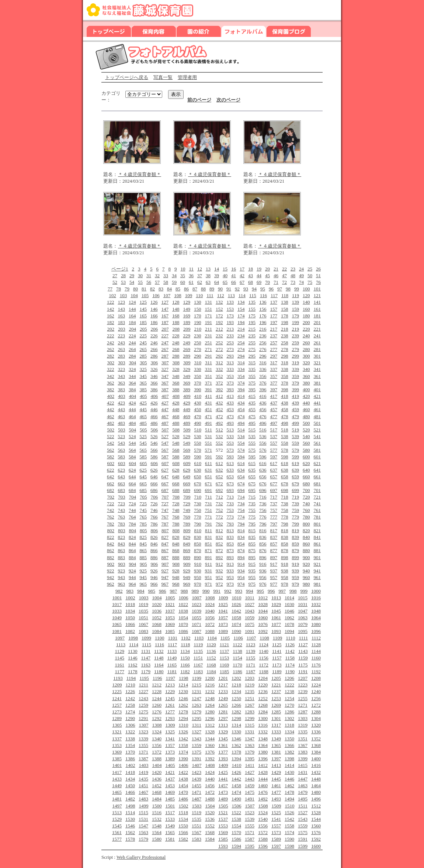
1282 (236, 712)
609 (187, 463)
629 (187, 470)
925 (143, 571)
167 (165, 316)
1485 (170, 799)
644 (132, 477)
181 (317, 316)
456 (263, 409)
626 (154, 470)
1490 (236, 799)
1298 (236, 718)
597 (274, 457)
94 (254, 289)
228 (176, 336)
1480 (316, 792)
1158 (290, 658)
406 (154, 396)
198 (285, 322)
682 (111, 490)
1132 (159, 651)
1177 (120, 671)
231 (209, 336)
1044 (263, 611)
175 (252, 316)
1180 (159, 671)
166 (154, 316)
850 (198, 544)
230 (198, 336)
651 (209, 477)
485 (143, 423)
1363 (250, 745)
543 (122, 443)
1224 (316, 685)
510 (198, 430)
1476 (263, 792)
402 (111, 396)
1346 (236, 739)
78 (119, 289)
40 (225, 275)
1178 (133, 671)
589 (187, 457)
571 (209, 450)
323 (122, 369)
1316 (263, 725)
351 (209, 376)
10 (183, 269)
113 (231, 295)
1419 (143, 772)
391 (209, 390)
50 (310, 275)
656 (263, 477)
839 (296, 537)
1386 (130, 759)
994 (250, 591)
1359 (197, 745)
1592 (316, 839)
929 (187, 571)
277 (274, 349)
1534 (183, 819)
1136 (211, 651)
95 (263, 289)
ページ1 (120, 269)
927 (165, 571)
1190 (290, 671)
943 (122, 577)
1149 (172, 658)
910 (198, 564)
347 (165, 376)
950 (198, 577)
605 (143, 463)
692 (219, 490)
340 (306, 369)
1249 (223, 698)
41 (234, 275)
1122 (237, 645)
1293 (170, 718)
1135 (198, 651)
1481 (117, 799)
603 (122, 463)
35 (183, 275)
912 (219, 564)
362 (111, 383)
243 (122, 343)
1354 (130, 745)
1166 (185, 665)
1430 (289, 772)
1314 (236, 725)
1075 (250, 624)
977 (274, 584)
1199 (197, 678)
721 (317, 497)
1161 (120, 665)
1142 (290, 651)
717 (274, 497)
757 (274, 510)
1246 (183, 698)
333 (230, 369)
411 (208, 396)
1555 (250, 826)
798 (285, 524)
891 (209, 557)
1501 (170, 806)
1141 (277, 651)
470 (198, 416)
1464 (316, 786)
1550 (183, 826)
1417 (117, 772)
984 (141, 591)
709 (187, 497)
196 (263, 322)
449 (187, 409)
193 (230, 322)
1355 (143, 745)
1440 (210, 779)
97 (280, 289)
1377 (223, 752)
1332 (263, 732)
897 (274, 557)
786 (154, 524)
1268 (263, 705)
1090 (236, 631)
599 (296, 457)
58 (166, 282)
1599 (303, 846)
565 (143, 450)
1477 (276, 792)
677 (274, 484)
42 (242, 275)
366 (154, 383)
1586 (236, 839)
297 (274, 356)
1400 (316, 759)
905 (143, 564)
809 (187, 531)
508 (176, 430)
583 (122, 457)
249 (187, 343)
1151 (198, 658)
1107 (251, 638)
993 (239, 591)
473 (230, 416)
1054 (183, 618)
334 (241, 369)
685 (143, 490)
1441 (223, 779)
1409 (223, 765)
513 (230, 430)
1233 (223, 691)
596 (263, 457)
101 (317, 289)
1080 (316, 624)
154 (241, 309)
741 (317, 504)
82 (152, 289)
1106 (238, 638)
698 (285, 490)
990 (206, 591)
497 (274, 423)
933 (230, 571)
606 (154, 463)
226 (154, 336)
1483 (143, 799)
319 (296, 363)
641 (317, 470)
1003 (143, 598)
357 (274, 376)
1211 (143, 685)
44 (259, 275)
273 (230, 349)
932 (219, 571)
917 (274, 564)
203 (122, 329)
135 (252, 302)
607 (165, 463)
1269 (276, 705)
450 (198, 409)
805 (143, 531)
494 (241, 423)
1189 (277, 671)
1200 (210, 678)
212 (219, 329)
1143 (303, 651)
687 (165, 490)
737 (274, 504)
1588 (263, 839)
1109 (278, 638)
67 (242, 282)
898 (285, 557)
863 (122, 550)
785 (143, 524)
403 (122, 396)
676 (263, 484)
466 (154, 416)
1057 (223, 618)
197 (274, 322)
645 (143, 477)
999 (304, 591)
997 (282, 591)
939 (296, 571)
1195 (144, 678)
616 (263, 463)
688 (176, 490)
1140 (264, 651)
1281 (223, 712)
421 (317, 396)
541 (317, 436)
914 (241, 564)
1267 (250, 705)
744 (132, 510)
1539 (250, 819)
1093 (276, 631)
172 (219, 316)
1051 (143, 618)
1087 (197, 631)
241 (317, 336)
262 (111, 349)
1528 (316, 812)
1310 (183, 725)
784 (132, 524)
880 (306, 550)
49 (301, 275)
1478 (289, 792)
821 (317, 531)
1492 (263, 799)
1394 (236, 759)
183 (122, 322)
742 (111, 510)
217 (274, 329)
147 (165, 309)
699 (296, 490)
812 (219, 531)
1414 (289, 765)
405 (143, 396)
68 (251, 282)
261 (317, 343)
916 (263, 564)
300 (306, 356)
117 (274, 295)
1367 (303, 745)
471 (209, 416)
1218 (236, 685)
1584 (210, 839)
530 (198, 436)
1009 (223, 598)
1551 (197, 826)
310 (198, 363)
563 (122, 450)
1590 (289, 839)
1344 (210, 739)
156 (263, 309)
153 (230, 309)
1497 (117, 806)
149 (187, 309)
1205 (276, 678)
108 (178, 295)
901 (317, 557)
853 (230, 544)
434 (241, 403)
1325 (170, 732)
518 (285, 430)
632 (219, 470)
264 (132, 349)
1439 (197, 779)
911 (208, 564)
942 (111, 577)
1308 (157, 725)
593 (230, 457)
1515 (143, 812)
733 (230, 504)
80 (135, 289)
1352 (316, 739)
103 (124, 295)
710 (198, 497)
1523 (250, 812)
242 (111, 343)
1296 (210, 718)
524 (132, 436)
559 (296, 443)
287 (165, 356)
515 (252, 430)
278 (285, 349)
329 (187, 369)
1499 (143, 806)
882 (111, 557)
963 (122, 584)
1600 (316, 846)
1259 (143, 705)
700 (306, 490)
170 (198, 316)
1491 (250, 799)
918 (285, 564)
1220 (263, 685)
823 (122, 537)
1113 (121, 645)
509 (187, 430)
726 (154, 504)
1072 (210, 624)
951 (209, 577)
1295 (197, 718)
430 (198, 403)
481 (317, 416)
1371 (143, 752)
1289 (117, 718)
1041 (223, 611)
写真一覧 (163, 77)
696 (263, 490)
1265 (223, 705)
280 (306, 349)
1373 (170, 752)
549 (187, 443)
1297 (223, 718)
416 (263, 396)
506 (154, 430)
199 (296, 322)
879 (296, 550)
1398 (289, 759)
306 (154, 363)
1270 (289, 705)
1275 (143, 712)
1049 (117, 618)
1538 (236, 819)
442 (111, 409)
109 (189, 295)
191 (209, 322)
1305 (117, 725)
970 (198, 584)
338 (285, 369)
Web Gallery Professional (141, 857)
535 (252, 436)
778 (285, 517)
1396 (263, 759)
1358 (183, 745)
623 (122, 470)
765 (143, 517)
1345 (223, 739)
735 (252, 504)
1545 (117, 826)
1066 (130, 624)
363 (122, 383)
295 (252, 356)
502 (111, 430)
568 (176, 450)
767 (165, 517)
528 (176, 436)
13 (208, 269)
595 (252, 457)
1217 (223, 685)
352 (219, 376)
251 (209, 343)
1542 (289, 819)
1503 (197, 806)
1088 (210, 631)
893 (230, 557)
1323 (143, 732)
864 (132, 550)
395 (252, 390)
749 (187, 510)
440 (306, 403)
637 (274, 470)
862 (111, 550)
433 (230, 403)
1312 (210, 725)
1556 (263, 826)
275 (252, 349)
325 (143, 369)
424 (132, 403)
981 (317, 584)
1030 (289, 604)
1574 (289, 832)
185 (143, 322)
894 (241, 557)
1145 (120, 658)
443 (122, 409)
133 (230, 302)
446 (154, 409)
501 (317, 423)
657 (274, 477)
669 (187, 484)
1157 (277, 658)
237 (274, 336)
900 (306, 557)
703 (122, 497)
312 (219, 363)
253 (230, 343)
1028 (263, 604)
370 (198, 383)
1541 (276, 819)
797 (274, 524)
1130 (133, 651)
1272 (316, 705)
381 (317, 383)
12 (200, 269)
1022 (183, 604)
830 (198, 537)
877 (274, 550)
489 (187, 423)
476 (263, 416)
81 (144, 289)
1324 (157, 732)
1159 (303, 658)
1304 (316, 718)
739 (296, 504)
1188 (264, 671)
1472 (210, 792)
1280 (210, 712)
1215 (197, 685)
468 (176, 416)
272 (219, 349)
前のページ (199, 100)
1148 (159, 658)
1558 (289, 826)
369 (187, 383)
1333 (276, 732)
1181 (172, 671)
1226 (130, 691)
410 (198, 396)
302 (111, 363)
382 (111, 390)
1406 (183, 765)
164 (132, 316)
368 (176, 383)
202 (111, 329)
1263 (197, 705)
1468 (157, 792)
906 (154, 564)
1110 (290, 638)
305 (143, 363)
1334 (289, 732)
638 (285, 470)
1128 (316, 645)
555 (252, 443)
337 (274, 369)
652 (219, 477)
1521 (223, 812)
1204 (263, 678)
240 (306, 336)
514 (241, 430)
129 (187, 302)
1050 (130, 618)
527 (165, 436)
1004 (157, 598)
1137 (225, 651)
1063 (303, 618)
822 (111, 537)
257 (274, 343)
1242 (130, 698)
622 (111, 470)
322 (111, 369)
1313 (223, 725)
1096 (316, 631)
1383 (303, 752)
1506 (236, 806)
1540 (263, 819)
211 (208, 329)
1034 (130, 611)
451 (209, 409)
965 (143, 584)
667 (165, 484)
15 (225, 269)
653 (230, 477)
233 (230, 336)
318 (285, 363)
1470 (183, 792)
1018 (130, 604)
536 (263, 436)
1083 (143, 631)
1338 (130, 739)
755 (252, 510)
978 (285, 584)
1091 (250, 631)
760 (306, 510)
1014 (289, 598)
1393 (223, 759)
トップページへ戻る (127, 77)
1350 (289, 739)
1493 (276, 799)
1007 (197, 598)
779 (296, 517)
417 (274, 396)
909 (187, 564)
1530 (130, 819)
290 (198, 356)
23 (293, 269)
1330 (236, 732)
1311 (197, 725)
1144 (316, 651)
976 (263, 584)
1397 (276, 759)
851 (209, 544)
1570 (236, 832)
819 (296, 531)
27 (115, 275)
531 (209, 436)
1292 (157, 718)
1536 (210, 819)
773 (230, 517)
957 (274, 577)
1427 (250, 772)
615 (252, 463)
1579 (143, 839)
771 (209, 517)
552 (219, 443)
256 (263, 343)
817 (274, 531)
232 (219, 336)
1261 (170, 705)
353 (230, 376)
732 (219, 504)
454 (241, 409)
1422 (183, 772)
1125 (277, 645)
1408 (210, 765)
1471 (197, 792)
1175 (303, 665)
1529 (117, 819)
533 (230, 436)
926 (154, 571)
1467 (143, 792)
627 (165, 470)
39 (217, 275)
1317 (276, 725)
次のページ (228, 100)
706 (154, 497)
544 (132, 443)
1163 (146, 665)
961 (317, 577)
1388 (157, 759)
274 (241, 349)
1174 (290, 665)
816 (263, 531)
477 (274, 416)
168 (176, 316)
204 (132, 329)
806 (154, 531)
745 (143, 510)
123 (122, 302)
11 (191, 269)
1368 (316, 745)
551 (209, 443)
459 (296, 409)
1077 (276, 624)
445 (143, 409)
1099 (146, 638)
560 (306, 443)
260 (306, 343)
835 (252, 537)
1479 (303, 792)
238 (285, 336)
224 (132, 336)
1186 (237, 671)
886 (154, 557)
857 (274, 544)
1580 (157, 839)
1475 (250, 792)
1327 (197, 732)
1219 (250, 685)
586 (154, 457)
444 (132, 409)
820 (306, 531)
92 (237, 289)
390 (198, 390)
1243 (143, 698)
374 (241, 383)
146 (154, 309)
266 (154, 349)
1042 (236, 611)
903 (122, 564)
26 (318, 269)
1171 (251, 665)
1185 (225, 671)
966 (154, 584)
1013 (276, 598)
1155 (251, 658)
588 (176, 457)
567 (165, 450)
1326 (183, 732)
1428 (263, 772)
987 (174, 591)
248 (176, 343)
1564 (157, 832)
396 (263, 390)
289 (187, 356)
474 (241, 416)
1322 (130, 732)
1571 (250, 832)
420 (306, 396)
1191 (303, 671)
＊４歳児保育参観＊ (140, 174)
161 (317, 309)
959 (296, 577)
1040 (210, 611)
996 (271, 591)
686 (154, 490)
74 (301, 282)
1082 (130, 631)
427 (165, 403)
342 (111, 376)
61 (191, 282)
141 (317, 302)
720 (306, 497)
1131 (146, 651)
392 (219, 390)
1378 (236, 752)
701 (317, 490)
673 (230, 484)
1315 (250, 725)
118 (285, 295)
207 (165, 329)
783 (122, 524)
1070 (183, 624)
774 (241, 517)
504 (132, 430)
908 (176, 564)
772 (219, 517)
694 (241, 490)
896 (263, 557)
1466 (130, 792)
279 (296, 349)
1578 (130, 839)
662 (111, 484)
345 (143, 376)
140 (306, 302)
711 (208, 497)
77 (110, 289)
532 (219, 436)
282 (111, 356)
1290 (130, 718)
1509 (276, 806)
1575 (303, 832)
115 (253, 295)
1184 (211, 671)
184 (132, 322)
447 (165, 409)
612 (219, 463)
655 (252, 477)
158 (285, 309)
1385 (117, 759)
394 (241, 390)
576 (263, 450)
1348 (263, 739)
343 (122, 376)
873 (230, 550)
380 (306, 383)
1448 (316, 779)
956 (263, 577)
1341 (170, 739)
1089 (223, 631)
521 (317, 430)
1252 (263, 698)
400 (306, 390)
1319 (303, 725)
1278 (183, 712)
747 (165, 510)
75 (310, 282)
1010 (236, 598)
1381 (276, 752)
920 (306, 564)
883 (122, 557)
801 (317, 524)
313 (230, 363)
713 (230, 497)
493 (230, 423)
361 (317, 376)
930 (198, 571)
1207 (303, 678)
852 (219, 544)
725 (143, 504)
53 (123, 282)
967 (165, 584)
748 (176, 510)
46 (276, 275)
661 (317, 477)
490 (198, 423)
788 (176, 524)
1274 (130, 712)
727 (165, 504)
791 (209, 524)
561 (317, 443)
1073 (223, 624)
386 (154, 390)
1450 (130, 786)
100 (306, 289)
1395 (250, 759)
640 (306, 470)
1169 (225, 665)
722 (111, 504)
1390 (183, 759)
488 (176, 423)
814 (241, 531)
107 (167, 295)
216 (263, 329)
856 (263, 544)
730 (198, 504)
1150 (185, 658)
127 (165, 302)
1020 (157, 604)
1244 (157, 698)
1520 (210, 812)
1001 (117, 598)
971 (209, 584)
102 (112, 295)
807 (165, 531)
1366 (289, 745)
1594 (236, 846)
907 (165, 564)
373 (230, 383)
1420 (157, 772)
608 (176, 463)
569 (187, 450)
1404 (157, 765)
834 (241, 537)
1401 (117, 765)
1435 (143, 779)
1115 (147, 645)
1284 (263, 712)
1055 (197, 618)
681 (317, 484)
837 (274, 537)
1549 (170, 826)
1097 (120, 638)
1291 (143, 718)
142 (111, 309)
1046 (289, 611)
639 (296, 470)
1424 (210, 772)
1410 (236, 765)
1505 (223, 806)
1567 (197, 832)
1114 (134, 645)
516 (263, 430)
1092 (263, 631)
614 (241, 463)
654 (241, 477)
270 (198, 349)
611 (208, 463)
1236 (263, 691)
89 (212, 289)
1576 (316, 832)
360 (306, 376)
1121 (225, 645)
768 (176, 517)
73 (293, 282)
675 (252, 484)
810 (198, 531)
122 (111, 302)
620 (306, 463)
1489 (223, 799)
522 (111, 436)
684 (132, 490)
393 (230, 390)
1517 (170, 812)
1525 (276, 812)
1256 (316, 698)
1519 (197, 812)
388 (176, 390)
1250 (236, 698)
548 (176, 443)
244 (132, 343)
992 (228, 591)
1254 (289, 698)
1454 (183, 786)
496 (263, 423)
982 (119, 591)
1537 (223, 819)
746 (154, 510)
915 (252, 564)
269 (187, 349)
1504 (210, 806)
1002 (130, 598)
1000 (316, 591)
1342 (183, 739)
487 (165, 423)
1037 (170, 611)
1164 (159, 665)
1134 (185, 651)
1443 (250, 779)
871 (209, 550)
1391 (197, 759)
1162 (133, 665)
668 (176, 484)
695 (252, 490)
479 (296, 416)
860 (306, 544)
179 (296, 316)
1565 (170, 832)
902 (111, 564)
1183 (198, 671)
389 (187, 390)
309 (187, 363)
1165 (172, 665)
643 (122, 477)
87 (195, 289)
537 (274, 436)
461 (317, 409)
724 (132, 504)
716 (263, 497)
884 (132, 557)
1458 (236, 786)
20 (267, 269)
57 (157, 282)
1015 (303, 598)
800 (306, 524)
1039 (197, 611)
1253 (276, 698)
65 (225, 282)
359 (296, 376)
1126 (290, 645)
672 (219, 484)
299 (296, 356)
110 (199, 295)
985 (152, 591)
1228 (157, 691)
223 (122, 336)
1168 (211, 665)
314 (241, 363)
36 (191, 275)
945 (143, 577)
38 (208, 275)
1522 (236, 812)
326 (154, 369)
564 (132, 450)
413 (230, 396)
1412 (263, 765)
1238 (289, 691)
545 (143, 443)
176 (263, 316)
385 (143, 390)
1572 (263, 832)
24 (301, 269)
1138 (237, 651)
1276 (157, 712)
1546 (130, 826)
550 (198, 443)
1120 (211, 645)
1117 (172, 645)
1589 (276, 839)
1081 (117, 631)
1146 (133, 658)
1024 (210, 604)
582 (111, 457)
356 (263, 376)
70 (267, 282)
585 (143, 457)
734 (241, 504)
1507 (250, 806)
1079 (303, 624)
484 (132, 423)
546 (154, 443)
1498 (130, 806)
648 (176, 477)
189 (187, 322)
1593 (223, 846)
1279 (197, 712)
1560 (316, 826)
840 (306, 537)
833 (230, 537)
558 (285, 443)
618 (285, 463)
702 (111, 497)
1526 (289, 812)
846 (154, 544)
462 (111, 416)
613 (230, 463)
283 (122, 356)
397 (274, 390)
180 (306, 316)
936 (263, 571)
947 (165, 577)
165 (143, 316)
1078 (289, 624)
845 (143, 544)
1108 (264, 638)
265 (143, 349)
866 (154, 550)
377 (274, 383)
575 (252, 450)
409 (187, 396)
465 (143, 416)
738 (285, 504)
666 (154, 484)
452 (219, 409)
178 (285, 316)
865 (143, 550)
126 (154, 302)
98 (288, 289)
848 (176, 544)
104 (134, 295)
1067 (143, 624)
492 (219, 423)
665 (143, 484)
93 (246, 289)
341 (317, 369)
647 (165, 477)
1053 (170, 618)
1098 (133, 638)
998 (293, 591)
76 (318, 282)
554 (241, 443)
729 (187, 504)
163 (122, 316)
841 (317, 537)
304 (132, 363)
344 (132, 376)
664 (132, 484)
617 (274, 463)
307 (165, 363)
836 (263, 537)
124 (132, 302)
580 (306, 450)
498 (285, 423)
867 (165, 550)
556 (263, 443)
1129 (120, 651)
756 (263, 510)
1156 (264, 658)
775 (252, 517)
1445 (276, 779)
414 (241, 396)
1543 (303, 819)
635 (252, 470)
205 (143, 329)
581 (317, 450)
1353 (117, 745)
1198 (184, 678)
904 (132, 564)
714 (241, 497)
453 (230, 409)
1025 (223, 604)
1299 (250, 718)
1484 (157, 799)
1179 (146, 671)
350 (198, 376)
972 (219, 584)
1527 (303, 812)
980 (306, 584)
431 (209, 403)
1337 (117, 739)
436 (263, 403)
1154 (237, 658)
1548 (157, 826)
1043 (250, 611)
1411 (250, 765)
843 (122, 544)
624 (132, 470)
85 (178, 289)
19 (259, 269)
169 (187, 316)
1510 (289, 806)
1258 (130, 705)
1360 (210, 745)
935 (252, 571)
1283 (250, 712)
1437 (170, 779)
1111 (303, 638)
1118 (185, 645)
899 (296, 557)
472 (219, 416)
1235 (250, 691)
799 (296, 524)
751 (209, 510)
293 (230, 356)
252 (219, 343)
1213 (170, 685)
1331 (250, 732)
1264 (210, 705)
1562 (130, 832)
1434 (130, 779)
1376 (210, 752)
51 (318, 275)
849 (187, 544)
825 (143, 537)
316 (263, 363)
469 (187, 416)
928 (176, 571)
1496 (316, 799)
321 (317, 363)
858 (285, 544)
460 (306, 409)
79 (127, 289)
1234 (236, 691)
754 (241, 510)
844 (132, 544)
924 (132, 571)
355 (252, 376)
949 (187, 577)
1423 (197, 772)
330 (198, 369)
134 (241, 302)
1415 (303, 765)
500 (306, 423)
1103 (199, 638)
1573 (276, 832)
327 (165, 369)
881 (317, 550)
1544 (316, 819)
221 (317, 329)
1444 (263, 779)
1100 (160, 638)
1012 (263, 598)
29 (132, 275)
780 (306, 517)
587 (165, 457)
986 (163, 591)
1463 (303, 786)
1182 (185, 671)
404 (132, 396)
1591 (303, 839)
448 (176, 409)
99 (297, 289)
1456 (210, 786)
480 (306, 416)
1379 (250, 752)
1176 (316, 665)
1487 (197, 799)
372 (219, 383)
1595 (250, 846)
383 (122, 390)
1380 (263, 752)
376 (263, 383)
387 (165, 390)
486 (154, 423)
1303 (303, 718)
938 (285, 571)
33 (166, 275)
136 (263, 302)
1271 (303, 705)
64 (217, 282)
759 (296, 510)
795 (252, 524)
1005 (170, 598)
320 (306, 363)
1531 (143, 819)
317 (274, 363)
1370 (130, 752)
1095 (303, 631)
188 (176, 322)
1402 (130, 765)
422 (111, 403)
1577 (117, 839)
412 (219, 396)
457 (274, 409)
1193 (118, 678)
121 (317, 295)
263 (122, 349)
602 (111, 463)
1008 (210, 598)
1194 (131, 678)
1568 (210, 832)
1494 (289, 799)
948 (176, 577)
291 (209, 356)
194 (241, 322)
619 (296, 463)
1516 (157, 812)
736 (263, 504)
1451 (143, 786)
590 (198, 457)
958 (285, 577)
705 (143, 497)
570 (198, 450)
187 (165, 322)
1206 (289, 678)
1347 (250, 739)
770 (198, 517)
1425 (223, 772)
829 (187, 537)
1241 (117, 698)
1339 (143, 739)
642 (111, 477)
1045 (276, 611)
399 (296, 390)
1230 (183, 691)
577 (274, 450)
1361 (223, 745)
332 (219, 369)
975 (252, 584)
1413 (276, 765)
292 (219, 356)
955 (252, 577)
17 (242, 269)
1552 (210, 826)
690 (198, 490)
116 (263, 295)
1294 (183, 718)
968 (176, 584)
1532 (157, 819)
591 (209, 457)
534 (241, 436)
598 (285, 457)
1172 (264, 665)
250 (198, 343)
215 (252, 329)
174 (241, 316)
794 (241, 524)
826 (154, 537)
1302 (289, 718)
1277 (170, 712)
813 (230, 531)
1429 (276, 772)
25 (310, 269)
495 (252, 423)
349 (187, 376)
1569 (223, 832)
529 (187, 436)
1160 (316, 658)
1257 (117, 705)
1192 (316, 671)
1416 (316, 765)
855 (252, 544)
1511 (303, 806)
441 (317, 403)
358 (285, 376)
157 (274, 309)
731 (209, 504)
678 (285, 484)
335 (252, 369)
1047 (303, 611)
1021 (170, 604)
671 (209, 484)
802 (111, 531)
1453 (170, 786)
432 (219, 403)
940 (306, 571)
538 (285, 436)
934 (241, 571)
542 (111, 443)
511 (208, 430)
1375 (197, 752)
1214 (183, 685)
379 (296, 383)
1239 (303, 691)
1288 (316, 712)
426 (154, 403)
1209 (117, 685)
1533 (170, 819)
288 (176, 356)
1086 (183, 631)
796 (263, 524)
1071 (197, 624)
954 (241, 577)
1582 (183, 839)
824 (132, 537)
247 (165, 343)
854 (241, 544)
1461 (276, 786)
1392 (210, 759)
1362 (236, 745)
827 (165, 537)
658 (285, 477)
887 (165, 557)
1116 (159, 645)
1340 (157, 739)
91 (229, 289)
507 (165, 430)
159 (296, 309)
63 (208, 282)
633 (230, 470)
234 (241, 336)
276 (263, 349)
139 (296, 302)
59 (174, 282)
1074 (236, 624)
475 (252, 416)
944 (132, 577)
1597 (276, 846)
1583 (197, 839)
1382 (289, 752)
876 (263, 550)
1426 (236, 772)
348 (176, 376)
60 (183, 282)
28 (123, 275)
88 (203, 289)
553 (230, 443)
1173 (277, 665)
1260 (157, 705)
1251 (250, 698)
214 (241, 329)
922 (111, 571)
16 (234, 269)
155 (252, 309)
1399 (303, 759)
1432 (316, 772)
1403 (143, 765)
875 (252, 550)
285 (143, 356)
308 (176, 363)
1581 (170, 839)
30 (140, 275)
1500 (157, 806)
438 (285, 403)
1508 (263, 806)
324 (132, 369)
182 (111, 322)
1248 (210, 698)
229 (187, 336)
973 (230, 584)
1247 (197, 698)
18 (251, 269)
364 (132, 383)
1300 (263, 718)
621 (317, 463)
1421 (170, 772)
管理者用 (187, 77)
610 (198, 463)
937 (274, 571)
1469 (170, 792)
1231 (197, 691)
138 (285, 302)
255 (252, 343)
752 (219, 510)
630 (198, 470)
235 (252, 336)
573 (230, 450)
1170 (237, 665)
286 (154, 356)
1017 (117, 604)
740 (306, 504)
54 (132, 282)
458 (285, 409)
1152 (211, 658)
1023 (197, 604)
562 (111, 450)
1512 (316, 806)
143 (122, 309)
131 (209, 302)
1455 (197, 786)
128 (176, 302)
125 (143, 302)
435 (252, 403)
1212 (157, 685)
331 (209, 369)
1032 (316, 604)
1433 (117, 779)
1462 (289, 786)
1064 (316, 618)
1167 (198, 665)
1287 (303, 712)
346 (154, 376)
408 (176, 396)
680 (306, 484)
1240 (316, 691)
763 (122, 517)
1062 (289, 618)
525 (143, 436)
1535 (197, 819)
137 (274, 302)
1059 (250, 618)
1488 (210, 799)
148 (176, 309)
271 (209, 349)
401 (317, 390)
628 (176, 470)
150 (198, 309)
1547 (143, 826)
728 (176, 504)
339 (296, 369)
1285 (276, 712)
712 (219, 497)
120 (306, 295)
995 (261, 591)
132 (219, 302)
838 (285, 537)
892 (219, 557)
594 (241, 457)
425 (143, 403)
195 (252, 322)
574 (241, 450)
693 (230, 490)
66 (234, 282)
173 (230, 316)
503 (122, 430)
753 (230, 510)
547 (165, 443)
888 (176, 557)
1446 (289, 779)
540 (306, 436)
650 (198, 477)
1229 (170, 691)
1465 (117, 792)
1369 (117, 752)
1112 (316, 638)
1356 (157, 745)
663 (122, 484)
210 (198, 329)
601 (317, 457)
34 (174, 275)
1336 (316, 732)
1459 (250, 786)
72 (284, 282)
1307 (143, 725)
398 (285, 390)
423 (122, 403)
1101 (173, 638)
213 (230, 329)
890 (198, 557)
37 (200, 275)
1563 (143, 832)
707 (165, 497)
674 (241, 484)
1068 (157, 624)
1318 (289, 725)
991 (217, 591)
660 (306, 477)
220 (306, 329)
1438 (183, 779)
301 (317, 356)
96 (271, 289)
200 (306, 322)
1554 (236, 826)
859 (296, 544)
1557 (276, 826)
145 (143, 309)
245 (143, 343)
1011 (250, 598)
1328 (210, 732)
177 (274, 316)
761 (317, 510)
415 (252, 396)
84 (169, 289)
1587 (250, 839)
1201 (223, 678)
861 (317, 544)
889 (187, 557)
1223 (303, 685)
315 (252, 363)
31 (149, 275)
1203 (250, 678)
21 (276, 269)
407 (165, 396)
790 (198, 524)
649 (187, 477)
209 (187, 329)
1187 (251, 671)
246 (154, 343)
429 (187, 403)
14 (217, 269)
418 (285, 396)
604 (132, 463)
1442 (236, 779)
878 (285, 550)
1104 (212, 638)
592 (219, 457)
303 (122, 363)
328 (176, 369)
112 (221, 295)
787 (165, 524)
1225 (117, 691)
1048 (316, 611)
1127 (303, 645)
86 (186, 289)
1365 (276, 745)
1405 (170, 765)
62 (200, 282)
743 (122, 510)
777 (274, 517)
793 (230, 524)
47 (284, 275)
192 (219, 322)
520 (306, 430)
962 (111, 584)
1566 (183, 832)
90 (220, 289)
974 (241, 584)
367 (165, 383)
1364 (263, 745)
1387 (143, 759)
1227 (143, 691)
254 (241, 343)
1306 (130, 725)
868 (176, 550)
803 (122, 531)
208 (176, 329)
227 (165, 336)
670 (198, 484)
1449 (117, 786)
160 (306, 309)
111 (210, 295)
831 (209, 537)
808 (176, 531)
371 (209, 383)
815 (252, 531)
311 (208, 363)
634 (241, 470)
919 (296, 564)
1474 (236, 792)
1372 (157, 752)
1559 (303, 826)
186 (154, 322)
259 (296, 343)
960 (306, 577)
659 (296, 477)
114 (242, 295)
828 (176, 537)
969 (187, 584)
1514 (130, 812)
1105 (225, 638)
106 (156, 295)
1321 (117, 732)
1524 (263, 812)
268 (176, 349)
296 (263, 356)
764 (132, 517)
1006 (183, 598)
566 (154, 450)
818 (285, 531)
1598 (289, 846)
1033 (117, 611)
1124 (264, 645)
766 (154, 517)
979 (296, 584)
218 (285, 329)
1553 (223, 826)
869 (187, 550)
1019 (143, 604)
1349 (276, 739)
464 (132, 416)
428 (176, 403)
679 (296, 484)
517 (274, 430)
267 (165, 349)
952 (219, 577)
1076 (263, 624)
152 (219, 309)
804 (132, 531)
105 (145, 295)
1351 (303, 739)
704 (132, 497)
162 (111, 316)
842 (111, 544)
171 (209, 316)
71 (276, 282)
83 (161, 289)
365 (143, 383)
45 (267, 275)
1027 (250, 604)
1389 (170, 759)
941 (317, 571)
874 (241, 550)
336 (263, 369)
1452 (157, 786)
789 (187, 524)
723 (122, 504)
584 (132, 457)
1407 (197, 765)
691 (209, 490)
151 (209, 309)
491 (209, 423)
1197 (170, 678)
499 (296, 423)
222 (111, 336)
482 (111, 423)
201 (317, 322)
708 (176, 497)
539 (296, 436)
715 (252, 497)
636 (263, 470)
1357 (170, 745)
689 (187, 490)
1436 (157, 779)
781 (317, 517)
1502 (183, 806)
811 (208, 531)
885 (143, 557)
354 (241, 376)
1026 (236, 604)
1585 (223, 839)
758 (285, 510)
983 (130, 591)
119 (296, 295)
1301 (276, 718)
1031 (303, 604)
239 (296, 336)
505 (143, 430)
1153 (225, 658)
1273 (117, 712)
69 (259, 282)
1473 (223, 792)
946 (154, 577)
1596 (263, 846)
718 (285, 497)
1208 (316, 678)
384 (132, 390)
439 (296, 403)
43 (251, 275)
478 (285, 416)
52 (115, 282)
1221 (276, 685)
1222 (289, 685)
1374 (183, 752)
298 (285, 356)
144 (132, 309)
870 (198, 550)
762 (111, 517)
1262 (183, 705)
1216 (210, 685)
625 (143, 470)
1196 (157, 678)
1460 (263, 786)
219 (296, 329)
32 (157, 275)
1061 (276, 618)
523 (122, 436)
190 (198, 322)
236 (263, 336)
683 (122, 490)
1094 (289, 631)
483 (122, 423)
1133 (172, 651)
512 (219, 430)
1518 (183, 812)
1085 (170, 631)
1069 (170, 624)
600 (306, 457)
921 (317, 564)
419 (296, 396)
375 (252, 383)
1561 (117, 832)
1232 (210, 691)
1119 (198, 645)
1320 (316, 725)
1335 (303, 732)
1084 (157, 631)
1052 (157, 618)
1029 (276, 604)
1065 (117, 624)
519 (296, 430)
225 (143, 336)
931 (209, 571)
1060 (263, 618)
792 (219, 524)
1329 (223, 732)
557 (274, 443)
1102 (186, 638)
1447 (303, 779)
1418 (130, 772)
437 (274, 403)
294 (241, 356)
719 (296, 497)
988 (184, 591)
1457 (223, 786)
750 (198, 510)
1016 (316, 598)
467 (165, 416)
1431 (303, 772)
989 (195, 591)
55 (140, 282)
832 (219, 537)
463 (122, 416)
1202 (236, 678)
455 (252, 409)
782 (111, 524)
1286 (289, 712)
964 (132, 584)
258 (285, 343)
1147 (146, 658)
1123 (251, 645)
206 (154, 329)
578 (285, 450)
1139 (251, 651)
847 (165, 544)
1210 (130, 685)
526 (154, 436)
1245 (170, 698)
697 (274, 490)
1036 (157, 611)
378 (285, 383)
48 (293, 275)
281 (317, 349)
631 (209, 470)
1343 (197, 739)
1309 (170, 725)
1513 (117, 812)
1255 (303, 698)
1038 (183, 611)
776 (263, 517)
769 (187, 517)
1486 (183, 799)
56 (149, 282)
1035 (143, 611)
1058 (236, 618)
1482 (130, 799)
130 (198, 302)
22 (284, 269)
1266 (236, 705)
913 (230, 564)
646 (154, 477)
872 (219, 550)
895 (252, 557)
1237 (276, 691)
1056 (210, 618)
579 (296, 450)
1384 (316, 752)
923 (122, 571)
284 (132, 356)
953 (230, 577)
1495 (303, 799)
